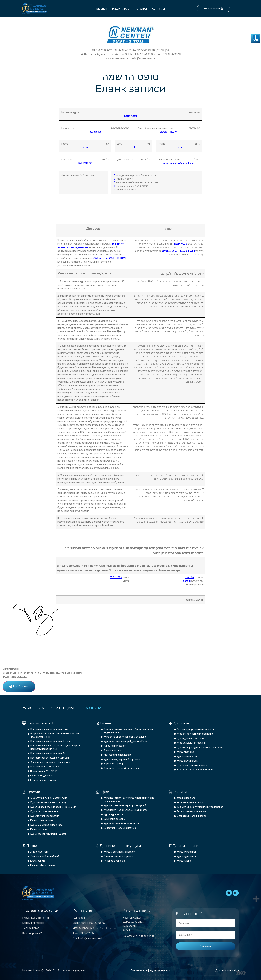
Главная (102, 9)
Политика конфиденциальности (150, 970)
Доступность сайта (227, 970)
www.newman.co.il (117, 58)
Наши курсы (121, 9)
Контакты (158, 9)
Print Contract (19, 687)
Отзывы (142, 9)
